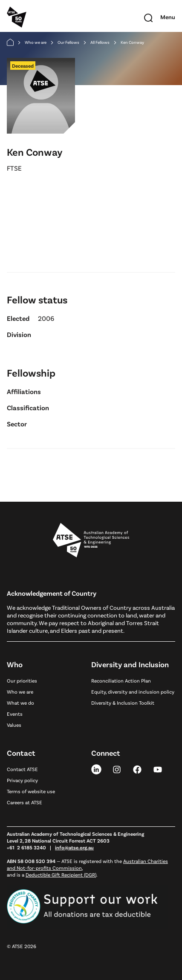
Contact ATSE (22, 769)
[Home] (10, 42)
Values (14, 725)
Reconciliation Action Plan (121, 680)
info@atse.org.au (74, 847)
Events (15, 714)
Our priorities (22, 680)
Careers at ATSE (25, 802)
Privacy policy (22, 780)
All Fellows (100, 42)
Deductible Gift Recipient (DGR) (61, 874)
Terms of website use (31, 791)
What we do (20, 703)
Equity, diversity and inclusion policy (133, 691)
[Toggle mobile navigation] (168, 17)
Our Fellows (68, 42)
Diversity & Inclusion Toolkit (123, 703)
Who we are (36, 42)
